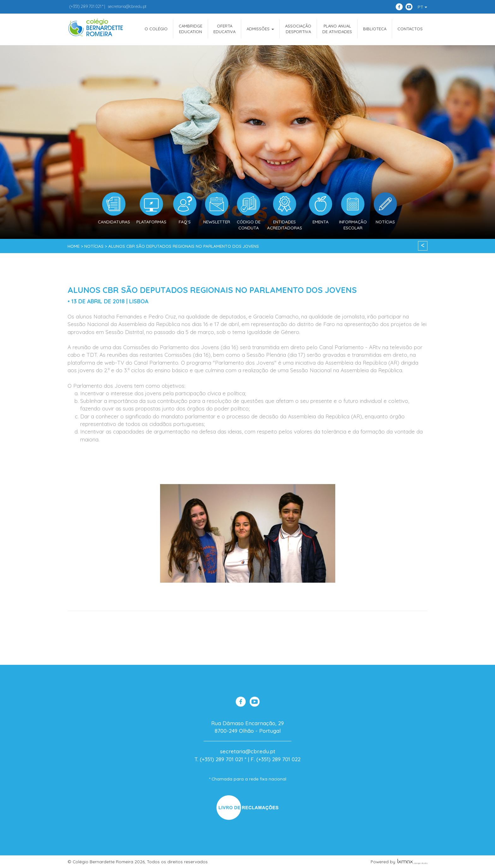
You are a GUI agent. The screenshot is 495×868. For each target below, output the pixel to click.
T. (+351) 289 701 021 (219, 759)
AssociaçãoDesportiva (298, 29)
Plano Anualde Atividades (337, 29)
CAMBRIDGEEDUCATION (191, 29)
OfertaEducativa (224, 29)
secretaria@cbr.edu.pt (127, 6)
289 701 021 (85, 6)
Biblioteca (375, 29)
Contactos (410, 29)
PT (422, 7)
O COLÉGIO (156, 29)
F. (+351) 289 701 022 (276, 759)
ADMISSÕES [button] (260, 29)
